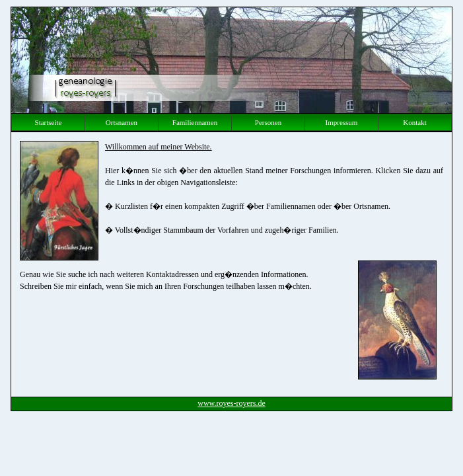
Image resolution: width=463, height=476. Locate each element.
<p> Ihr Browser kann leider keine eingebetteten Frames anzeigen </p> (231, 264)
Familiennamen (195, 122)
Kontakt (414, 122)
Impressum (342, 122)
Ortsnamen (122, 122)
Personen (268, 122)
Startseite (49, 122)
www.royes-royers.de (231, 403)
